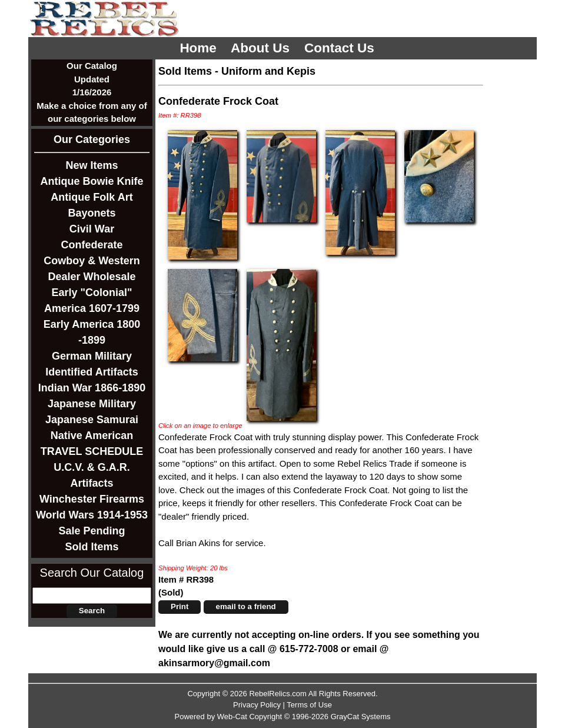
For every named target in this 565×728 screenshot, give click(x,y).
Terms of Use (309, 705)
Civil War (92, 229)
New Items (92, 165)
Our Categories (92, 139)
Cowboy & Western (92, 261)
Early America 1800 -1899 (92, 332)
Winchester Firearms (92, 499)
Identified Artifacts (92, 372)
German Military (92, 356)
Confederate (92, 245)
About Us (262, 48)
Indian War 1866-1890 (92, 388)
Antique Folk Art (92, 197)
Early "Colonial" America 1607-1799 (92, 300)
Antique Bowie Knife (92, 181)
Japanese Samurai (92, 420)
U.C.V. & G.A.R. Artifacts (92, 475)
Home (200, 48)
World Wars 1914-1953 (92, 515)
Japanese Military (92, 404)
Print (180, 606)
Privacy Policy (257, 705)
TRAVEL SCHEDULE (92, 451)
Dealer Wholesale (92, 277)
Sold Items (92, 547)
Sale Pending (92, 531)
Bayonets (92, 213)
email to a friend (246, 606)
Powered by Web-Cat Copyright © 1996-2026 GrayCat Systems (282, 717)
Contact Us (341, 48)
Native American (92, 436)
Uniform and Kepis (268, 71)
